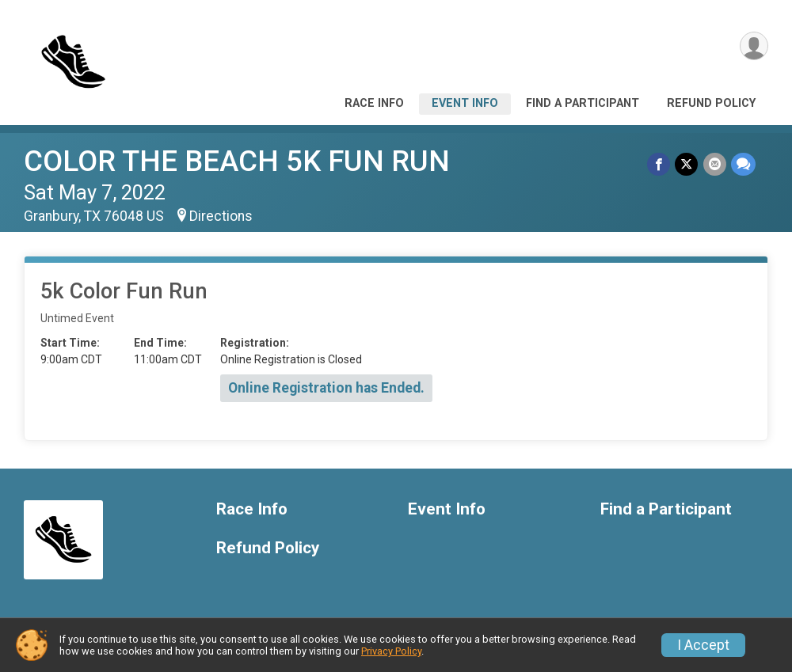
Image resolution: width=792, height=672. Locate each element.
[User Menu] (754, 46)
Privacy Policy (391, 651)
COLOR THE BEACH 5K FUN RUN (237, 161)
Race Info (374, 103)
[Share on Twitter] (687, 164)
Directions (221, 216)
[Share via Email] (715, 164)
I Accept (703, 645)
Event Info (465, 103)
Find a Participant (583, 103)
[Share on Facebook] (659, 164)
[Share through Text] (743, 164)
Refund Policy (711, 103)
